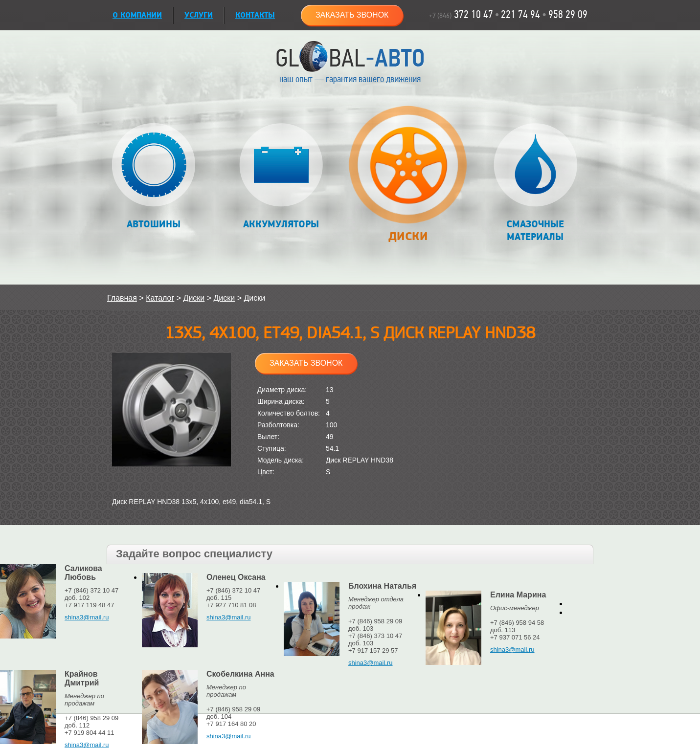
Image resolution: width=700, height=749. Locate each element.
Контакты (255, 15)
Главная (122, 298)
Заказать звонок (352, 15)
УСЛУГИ (199, 15)
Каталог (160, 298)
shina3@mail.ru (87, 617)
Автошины (154, 177)
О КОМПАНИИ (137, 15)
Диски (408, 179)
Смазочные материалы (535, 183)
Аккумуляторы (281, 177)
